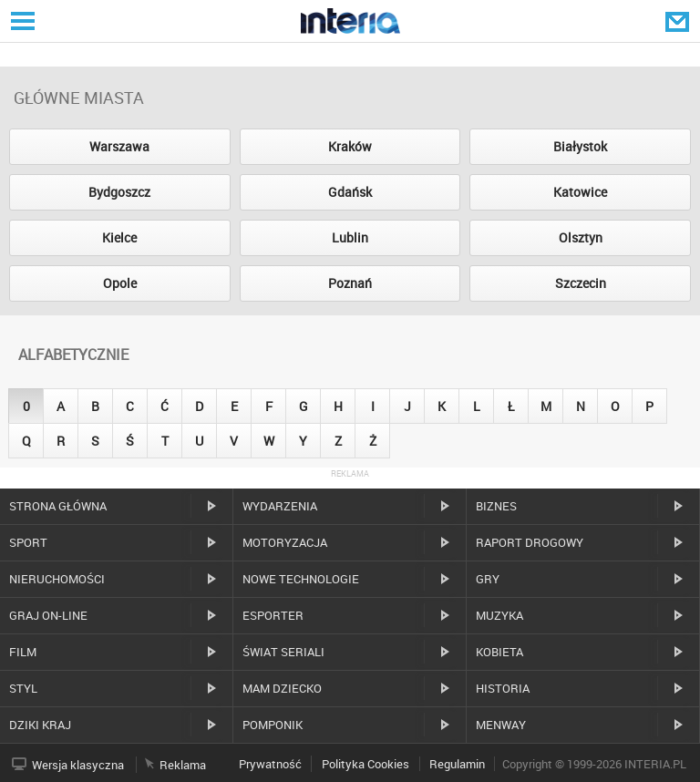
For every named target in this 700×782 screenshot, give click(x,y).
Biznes (496, 506)
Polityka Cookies (365, 764)
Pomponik (273, 725)
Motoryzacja (285, 542)
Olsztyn (581, 237)
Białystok (580, 146)
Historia (503, 688)
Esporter (273, 615)
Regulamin (457, 764)
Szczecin (581, 283)
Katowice (580, 192)
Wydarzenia (280, 506)
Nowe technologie (301, 579)
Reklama (183, 765)
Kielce (119, 237)
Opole (120, 283)
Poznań (350, 283)
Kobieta (499, 652)
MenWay (501, 725)
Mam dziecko (282, 688)
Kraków (350, 146)
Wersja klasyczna (78, 765)
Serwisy (21, 21)
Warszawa (119, 146)
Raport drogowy (530, 542)
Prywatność (270, 764)
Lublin (350, 237)
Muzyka (499, 615)
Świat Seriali (283, 652)
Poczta (679, 21)
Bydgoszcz (119, 192)
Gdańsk (350, 192)
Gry (488, 579)
